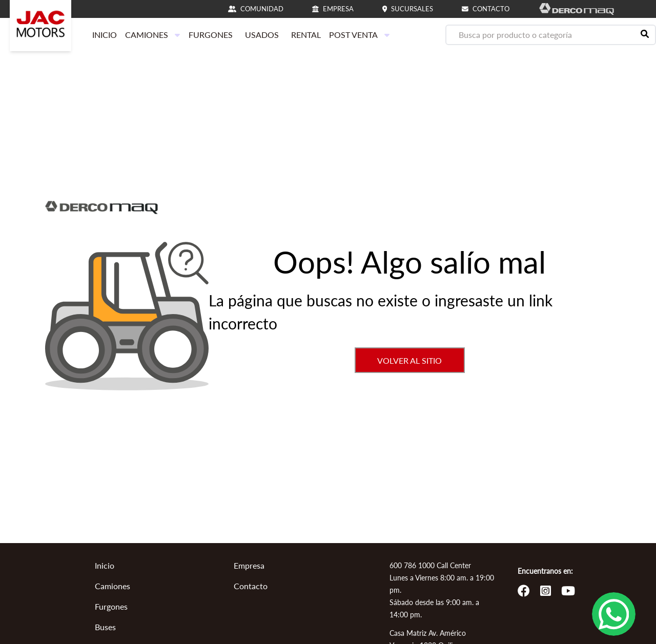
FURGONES (211, 35)
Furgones (111, 606)
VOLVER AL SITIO (409, 360)
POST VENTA (360, 35)
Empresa (249, 565)
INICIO (105, 35)
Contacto (251, 586)
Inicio (105, 565)
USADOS (262, 35)
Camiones (112, 586)
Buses (105, 627)
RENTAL (306, 35)
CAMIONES (153, 35)
